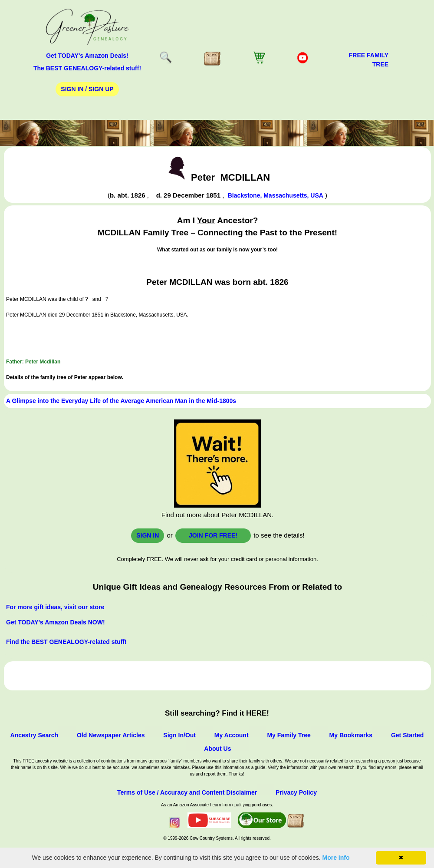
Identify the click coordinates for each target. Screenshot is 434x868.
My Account (232, 735)
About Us (217, 749)
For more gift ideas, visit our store (55, 607)
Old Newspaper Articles (111, 735)
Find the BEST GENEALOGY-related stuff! (66, 642)
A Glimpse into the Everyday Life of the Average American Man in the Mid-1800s (121, 401)
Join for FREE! (213, 535)
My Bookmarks (351, 735)
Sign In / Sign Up (87, 89)
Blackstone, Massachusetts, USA (276, 195)
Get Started (407, 735)
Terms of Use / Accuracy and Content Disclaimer (187, 792)
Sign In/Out (179, 735)
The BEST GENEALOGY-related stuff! (87, 68)
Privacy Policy (296, 792)
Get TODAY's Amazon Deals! (87, 56)
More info (336, 858)
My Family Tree (289, 735)
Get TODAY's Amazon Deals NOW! (56, 622)
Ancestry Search (35, 735)
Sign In (148, 535)
